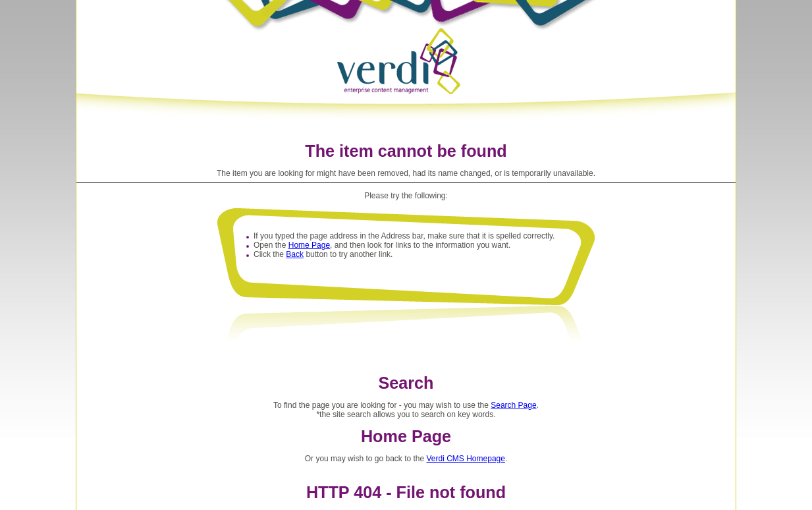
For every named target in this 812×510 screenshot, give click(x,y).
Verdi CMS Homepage (466, 459)
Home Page (309, 245)
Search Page (513, 405)
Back (295, 254)
